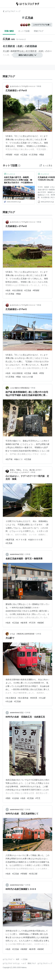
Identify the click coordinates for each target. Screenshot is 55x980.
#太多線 (15, 798)
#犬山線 (9, 701)
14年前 (38, 634)
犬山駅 (6, 51)
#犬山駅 (42, 698)
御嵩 (13, 51)
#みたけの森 (28, 377)
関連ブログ (39, 31)
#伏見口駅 (33, 874)
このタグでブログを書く (42, 25)
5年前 (39, 86)
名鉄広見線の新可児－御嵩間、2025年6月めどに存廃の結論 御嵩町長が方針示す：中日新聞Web (18, 180)
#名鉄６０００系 (35, 540)
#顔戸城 (9, 459)
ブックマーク (10, 174)
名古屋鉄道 (31, 51)
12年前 (28, 554)
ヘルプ (24, 963)
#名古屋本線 (23, 698)
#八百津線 (33, 155)
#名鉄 (16, 155)
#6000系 (34, 698)
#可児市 (32, 623)
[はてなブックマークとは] (19, 165)
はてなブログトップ (45, 963)
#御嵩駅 (24, 949)
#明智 (42, 373)
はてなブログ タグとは (11, 963)
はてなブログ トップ (11, 11)
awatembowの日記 (17, 554)
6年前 (33, 472)
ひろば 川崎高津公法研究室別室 (22, 634)
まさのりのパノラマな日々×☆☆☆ (23, 86)
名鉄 (41, 51)
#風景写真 (10, 540)
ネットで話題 (24, 31)
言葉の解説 (9, 31)
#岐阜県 (24, 623)
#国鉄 (8, 798)
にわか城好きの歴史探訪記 (20, 388)
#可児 (38, 798)
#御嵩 (35, 373)
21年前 (28, 713)
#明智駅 (9, 155)
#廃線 (42, 155)
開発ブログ (32, 963)
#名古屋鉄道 (17, 290)
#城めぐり (18, 459)
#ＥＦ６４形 (21, 540)
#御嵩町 (41, 623)
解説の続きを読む (28, 55)
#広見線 (24, 155)
